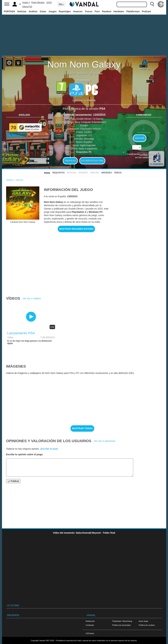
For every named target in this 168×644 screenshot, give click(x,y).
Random (107, 11)
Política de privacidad (121, 625)
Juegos (52, 11)
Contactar (90, 625)
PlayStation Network (91, 129)
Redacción (90, 621)
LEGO (49, 2)
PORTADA (9, 11)
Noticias (22, 11)
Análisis (33, 11)
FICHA (47, 173)
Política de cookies (147, 625)
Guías (43, 11)
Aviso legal (143, 621)
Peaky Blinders (38, 2)
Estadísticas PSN (92, 161)
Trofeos (70, 161)
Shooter (98, 73)
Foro (97, 11)
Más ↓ (61, 4)
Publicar (13, 481)
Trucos (89, 11)
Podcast (146, 11)
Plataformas (133, 11)
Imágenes (107, 173)
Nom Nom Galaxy (84, 64)
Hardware (119, 11)
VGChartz (90, 633)
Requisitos (58, 173)
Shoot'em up (84, 73)
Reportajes (65, 11)
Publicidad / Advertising (122, 621)
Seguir (140, 138)
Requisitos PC (84, 152)
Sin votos (144, 155)
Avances (78, 11)
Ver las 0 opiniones (105, 441)
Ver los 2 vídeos (32, 298)
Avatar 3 (26, 2)
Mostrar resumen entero (76, 229)
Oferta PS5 (27, 7)
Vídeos (118, 173)
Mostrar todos (82, 428)
